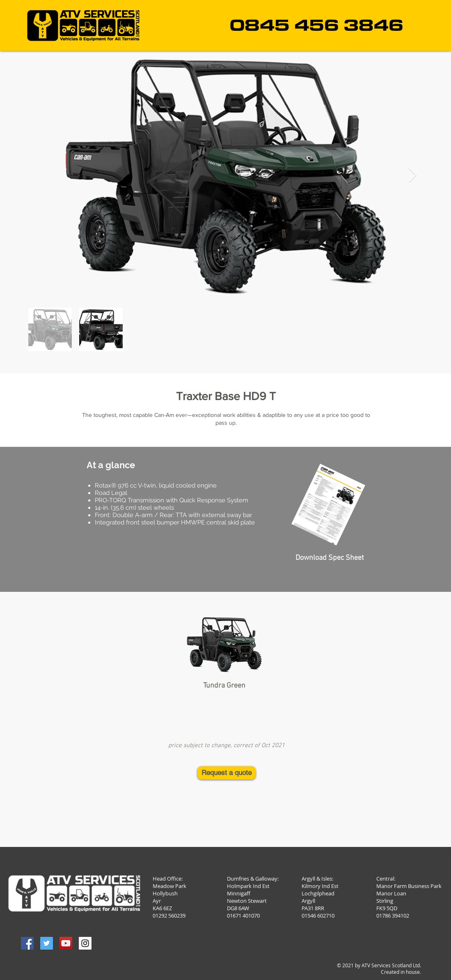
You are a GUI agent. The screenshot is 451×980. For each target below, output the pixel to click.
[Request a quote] (227, 773)
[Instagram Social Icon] (85, 943)
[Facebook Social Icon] (27, 943)
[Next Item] (413, 176)
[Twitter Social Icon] (47, 943)
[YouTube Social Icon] (66, 943)
